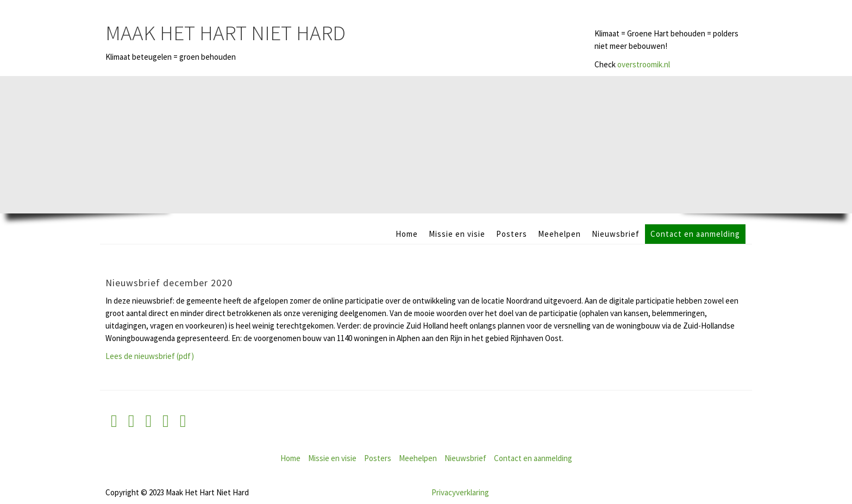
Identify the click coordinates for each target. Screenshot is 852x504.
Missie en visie (457, 234)
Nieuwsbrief (616, 234)
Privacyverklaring (460, 492)
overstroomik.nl (644, 64)
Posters (512, 234)
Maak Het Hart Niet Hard (225, 33)
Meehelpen (559, 234)
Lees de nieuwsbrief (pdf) (150, 356)
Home (407, 234)
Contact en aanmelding (695, 234)
